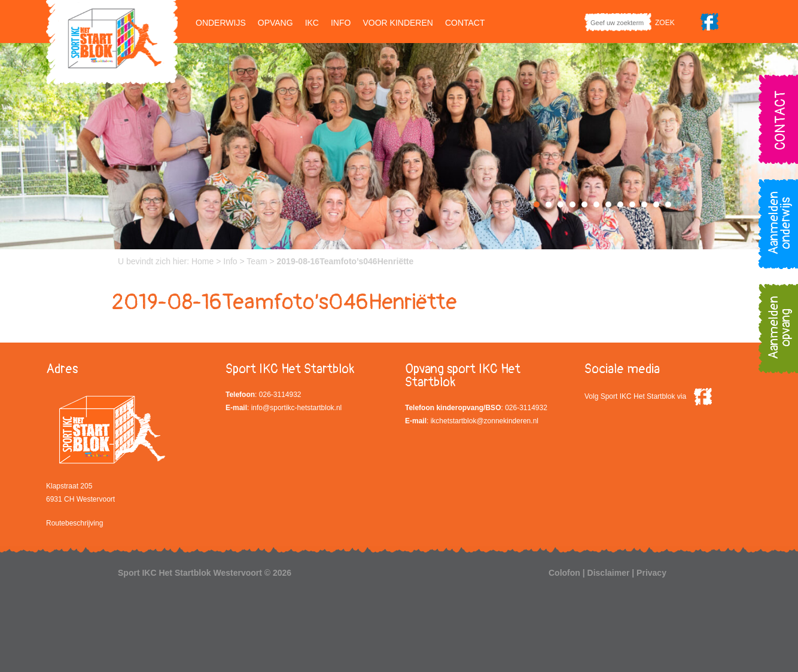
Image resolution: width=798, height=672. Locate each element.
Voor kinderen (398, 23)
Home (202, 261)
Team (257, 261)
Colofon (564, 573)
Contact (465, 23)
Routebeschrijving (74, 523)
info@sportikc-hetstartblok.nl (297, 408)
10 (644, 204)
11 (656, 204)
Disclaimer (609, 573)
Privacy (651, 573)
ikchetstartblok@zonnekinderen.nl (485, 421)
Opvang (275, 23)
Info (341, 23)
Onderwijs (221, 23)
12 (668, 204)
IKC (312, 23)
